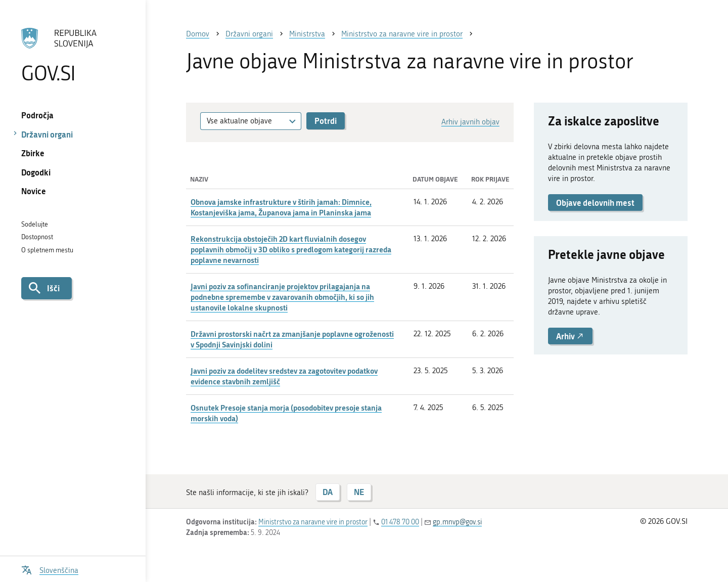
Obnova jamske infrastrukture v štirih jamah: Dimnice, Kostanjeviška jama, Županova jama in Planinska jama (281, 207)
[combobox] (251, 121)
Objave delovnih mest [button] (595, 203)
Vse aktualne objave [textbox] (239, 121)
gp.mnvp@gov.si (457, 522)
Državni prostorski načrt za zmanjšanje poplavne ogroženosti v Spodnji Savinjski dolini (292, 339)
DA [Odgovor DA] (328, 492)
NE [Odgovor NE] (359, 492)
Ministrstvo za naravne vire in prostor (313, 522)
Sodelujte (35, 224)
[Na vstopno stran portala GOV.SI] (73, 55)
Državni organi (47, 134)
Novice (34, 191)
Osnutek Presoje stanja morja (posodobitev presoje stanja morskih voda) (286, 413)
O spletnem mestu (47, 250)
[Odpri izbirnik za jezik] (50, 569)
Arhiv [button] (570, 336)
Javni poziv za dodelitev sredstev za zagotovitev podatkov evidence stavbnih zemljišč (284, 376)
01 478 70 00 (400, 522)
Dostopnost (37, 237)
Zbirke (33, 153)
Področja (37, 115)
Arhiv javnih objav (470, 122)
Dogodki (36, 172)
